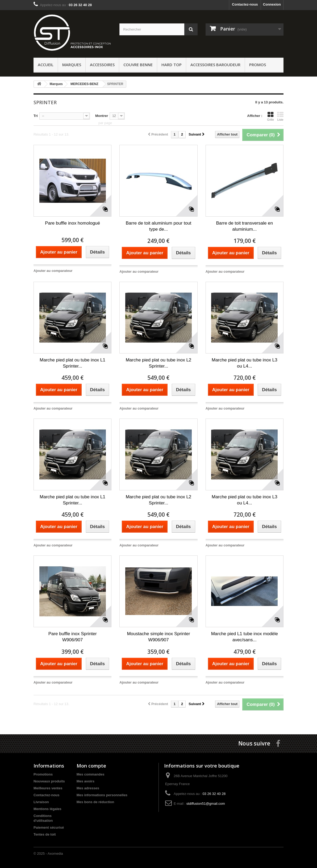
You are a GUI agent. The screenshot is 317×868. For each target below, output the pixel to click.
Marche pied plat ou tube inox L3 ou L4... (245, 363)
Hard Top (172, 65)
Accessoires (102, 65)
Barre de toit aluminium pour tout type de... (159, 226)
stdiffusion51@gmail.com (206, 804)
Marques (72, 65)
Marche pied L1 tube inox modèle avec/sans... (245, 637)
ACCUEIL (46, 65)
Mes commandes (91, 774)
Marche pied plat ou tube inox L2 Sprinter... (159, 363)
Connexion (272, 4)
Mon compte (91, 766)
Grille (270, 116)
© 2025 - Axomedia (48, 854)
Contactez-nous (245, 4)
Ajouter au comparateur (53, 271)
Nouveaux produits (49, 781)
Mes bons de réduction (95, 802)
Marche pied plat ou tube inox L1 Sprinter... (72, 363)
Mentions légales (47, 809)
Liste (280, 116)
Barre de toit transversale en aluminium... (245, 226)
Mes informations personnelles (102, 795)
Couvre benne (138, 65)
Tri (36, 116)
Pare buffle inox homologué (72, 223)
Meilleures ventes (48, 788)
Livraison (41, 802)
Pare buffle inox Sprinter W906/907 (73, 637)
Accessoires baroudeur (215, 65)
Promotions (43, 774)
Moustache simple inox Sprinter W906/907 (158, 637)
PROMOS (258, 65)
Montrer (102, 116)
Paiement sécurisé (49, 827)
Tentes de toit (45, 834)
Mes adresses (88, 788)
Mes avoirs (85, 781)
